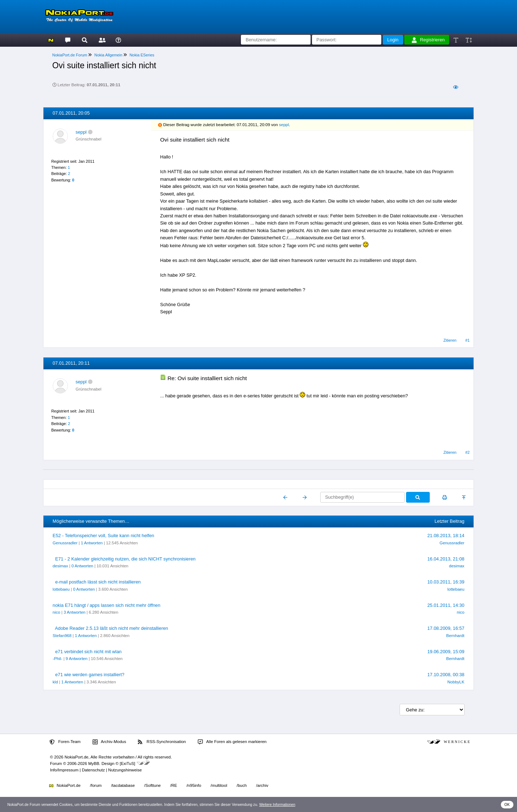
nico (57, 612)
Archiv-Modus (110, 742)
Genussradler (65, 543)
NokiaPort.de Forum (70, 55)
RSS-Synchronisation (162, 742)
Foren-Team (65, 742)
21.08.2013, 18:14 (446, 536)
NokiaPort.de (65, 785)
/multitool (219, 785)
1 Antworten (92, 543)
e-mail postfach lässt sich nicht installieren (98, 582)
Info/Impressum (64, 770)
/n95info (194, 785)
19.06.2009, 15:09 (446, 652)
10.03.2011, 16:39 (446, 582)
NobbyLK (456, 682)
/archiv (262, 785)
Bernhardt (455, 636)
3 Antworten (74, 612)
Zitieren (450, 340)
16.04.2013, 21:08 (446, 559)
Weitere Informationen (277, 805)
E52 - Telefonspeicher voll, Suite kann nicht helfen (104, 536)
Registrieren (428, 40)
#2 (467, 452)
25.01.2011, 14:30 (446, 605)
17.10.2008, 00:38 (446, 675)
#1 (467, 340)
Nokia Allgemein (108, 55)
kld (55, 682)
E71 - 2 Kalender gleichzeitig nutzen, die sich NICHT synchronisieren (125, 559)
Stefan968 (62, 636)
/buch (242, 785)
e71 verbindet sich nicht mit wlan (89, 652)
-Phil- (58, 659)
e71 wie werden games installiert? (90, 675)
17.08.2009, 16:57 (446, 628)
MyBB (94, 763)
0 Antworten (82, 566)
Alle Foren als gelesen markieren (232, 742)
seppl (81, 132)
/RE (174, 785)
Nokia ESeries (142, 55)
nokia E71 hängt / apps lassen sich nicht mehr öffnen (107, 605)
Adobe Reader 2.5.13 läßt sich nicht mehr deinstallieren (111, 628)
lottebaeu (61, 589)
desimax (60, 566)
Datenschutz (93, 770)
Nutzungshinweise (125, 770)
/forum (96, 785)
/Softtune (153, 785)
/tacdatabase (123, 785)
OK (507, 805)
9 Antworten (77, 659)
